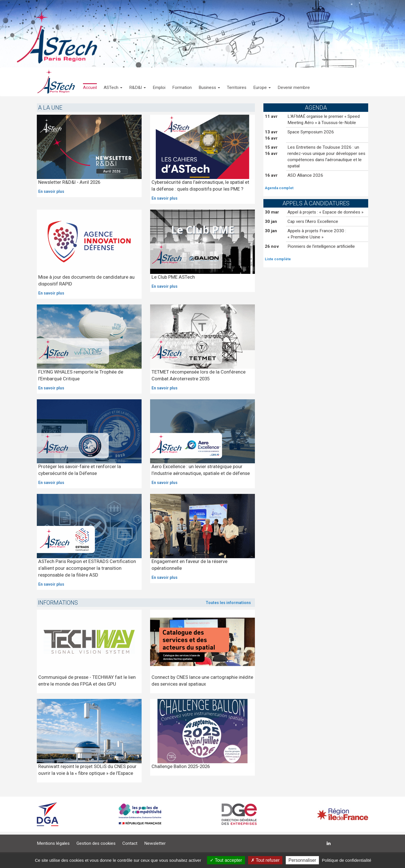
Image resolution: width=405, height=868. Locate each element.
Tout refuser (265, 860)
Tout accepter (226, 860)
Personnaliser (302, 860)
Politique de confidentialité (347, 860)
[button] (113, 82)
